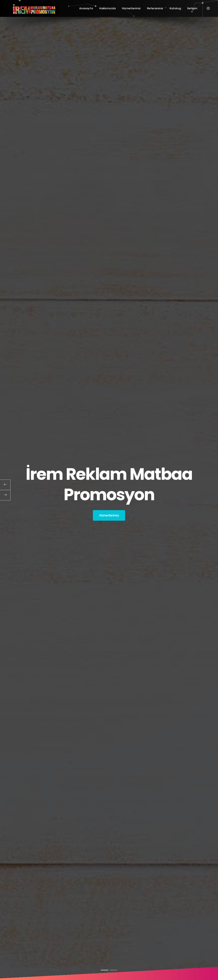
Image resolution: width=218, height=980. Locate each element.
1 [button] (105, 970)
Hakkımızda (107, 8)
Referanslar (155, 8)
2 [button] (114, 970)
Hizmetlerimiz (131, 8)
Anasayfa (86, 8)
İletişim (192, 8)
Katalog (175, 8)
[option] (109, 490)
